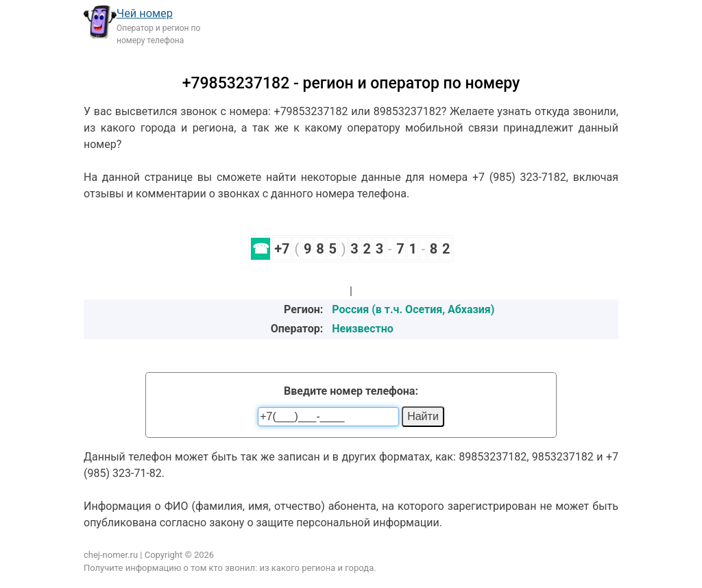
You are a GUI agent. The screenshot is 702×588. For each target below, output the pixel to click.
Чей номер (145, 13)
